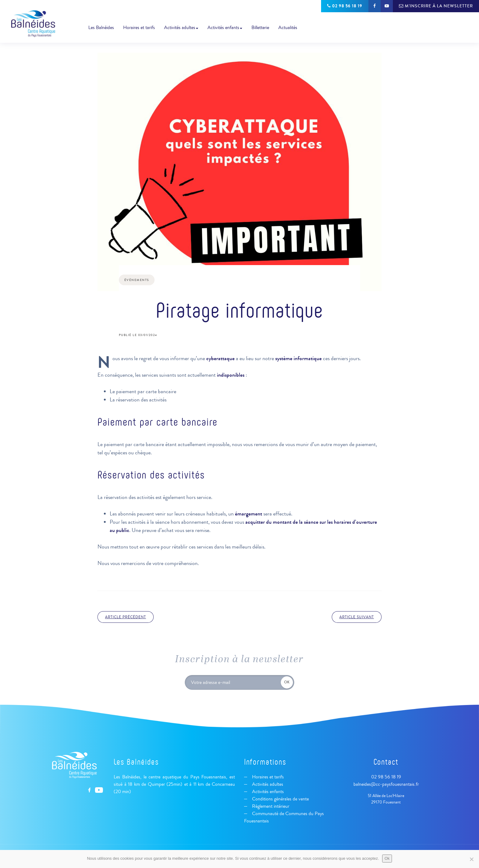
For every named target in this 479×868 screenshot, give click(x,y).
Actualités (288, 28)
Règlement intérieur (270, 806)
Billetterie (260, 28)
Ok (387, 858)
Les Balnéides (101, 28)
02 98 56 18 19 (386, 777)
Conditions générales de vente (280, 799)
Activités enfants (225, 28)
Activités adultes (181, 28)
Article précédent (126, 617)
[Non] (471, 859)
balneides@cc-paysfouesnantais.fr (386, 784)
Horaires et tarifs (139, 28)
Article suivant (357, 617)
